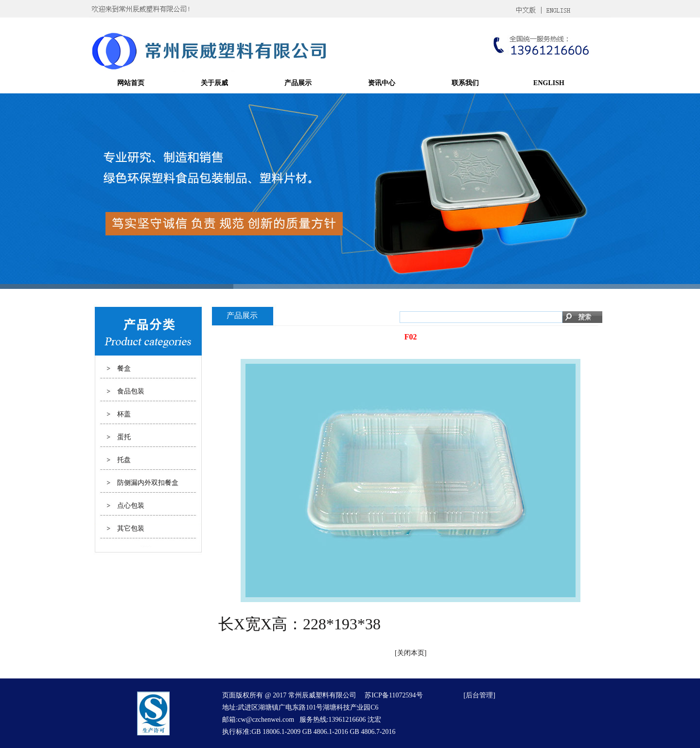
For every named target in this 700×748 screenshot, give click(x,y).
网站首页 (131, 83)
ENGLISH (549, 83)
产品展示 (298, 83)
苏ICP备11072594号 (394, 695)
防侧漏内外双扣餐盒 (148, 483)
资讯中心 (382, 83)
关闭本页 (411, 653)
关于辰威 (214, 83)
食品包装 (131, 391)
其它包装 (131, 528)
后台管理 (479, 695)
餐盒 (124, 368)
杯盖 (124, 414)
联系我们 (465, 83)
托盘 (124, 460)
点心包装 (131, 506)
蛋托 (124, 437)
